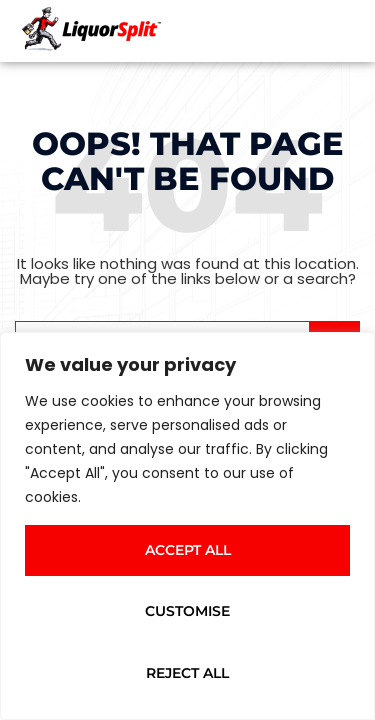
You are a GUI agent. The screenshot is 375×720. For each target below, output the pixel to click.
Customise (187, 611)
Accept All (188, 550)
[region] (187, 526)
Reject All (187, 673)
